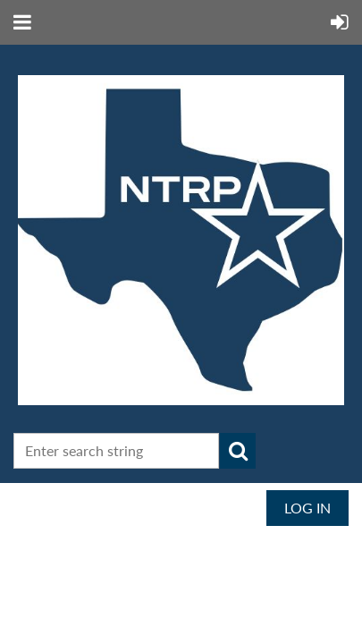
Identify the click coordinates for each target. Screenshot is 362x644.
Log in (307, 508)
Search (238, 451)
